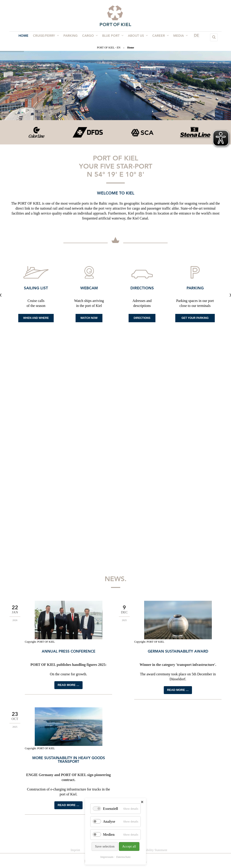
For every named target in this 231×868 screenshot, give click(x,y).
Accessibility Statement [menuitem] (152, 850)
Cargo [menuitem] (90, 37)
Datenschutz (123, 857)
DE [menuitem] (190, 37)
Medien (109, 835)
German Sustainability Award (178, 652)
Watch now (89, 318)
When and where (36, 318)
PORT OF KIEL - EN (109, 48)
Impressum (107, 857)
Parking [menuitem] (72, 37)
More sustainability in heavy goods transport (69, 760)
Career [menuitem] (158, 37)
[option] (36, 132)
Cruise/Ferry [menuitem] (48, 37)
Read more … (68, 685)
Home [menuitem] (27, 37)
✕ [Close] (142, 802)
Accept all (129, 846)
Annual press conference (69, 652)
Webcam (89, 288)
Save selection (105, 846)
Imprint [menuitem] (75, 850)
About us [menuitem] (136, 37)
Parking (195, 288)
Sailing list (36, 288)
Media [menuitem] (177, 37)
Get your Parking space (195, 319)
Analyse (109, 821)
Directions (142, 288)
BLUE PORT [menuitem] (112, 37)
